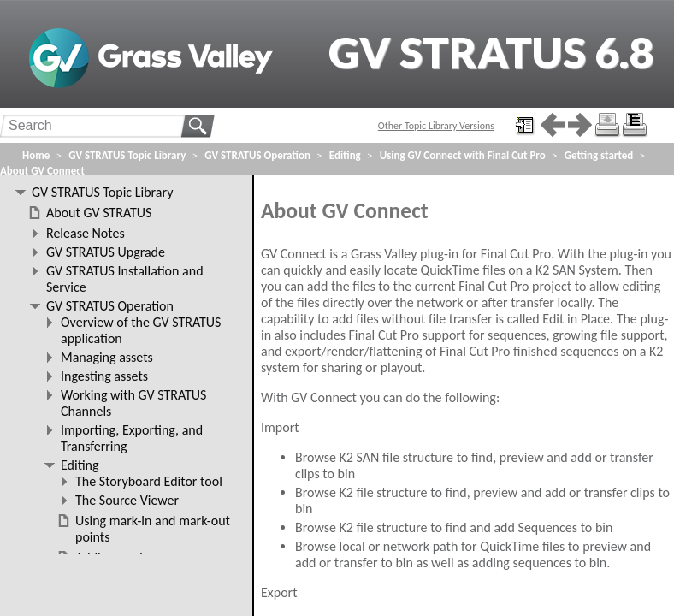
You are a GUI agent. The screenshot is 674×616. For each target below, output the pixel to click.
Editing (345, 155)
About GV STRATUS (99, 213)
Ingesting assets (104, 376)
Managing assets (107, 357)
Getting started (599, 155)
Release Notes (86, 233)
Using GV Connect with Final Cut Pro (463, 155)
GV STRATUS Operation (257, 155)
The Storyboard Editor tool (149, 481)
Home (36, 155)
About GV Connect (42, 171)
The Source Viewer (127, 500)
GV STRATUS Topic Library (127, 155)
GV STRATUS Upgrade (106, 252)
